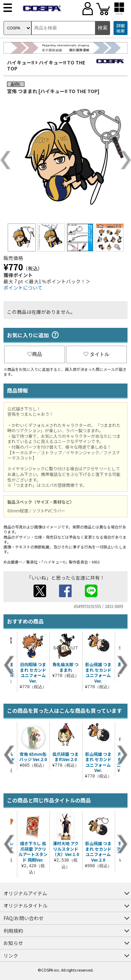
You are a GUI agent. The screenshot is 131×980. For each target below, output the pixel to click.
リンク (11, 955)
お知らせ (13, 943)
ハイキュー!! (21, 62)
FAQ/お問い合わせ (24, 918)
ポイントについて (23, 288)
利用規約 (13, 931)
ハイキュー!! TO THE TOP (46, 65)
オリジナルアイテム (25, 893)
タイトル (96, 354)
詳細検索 (121, 28)
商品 (35, 354)
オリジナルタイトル (26, 905)
